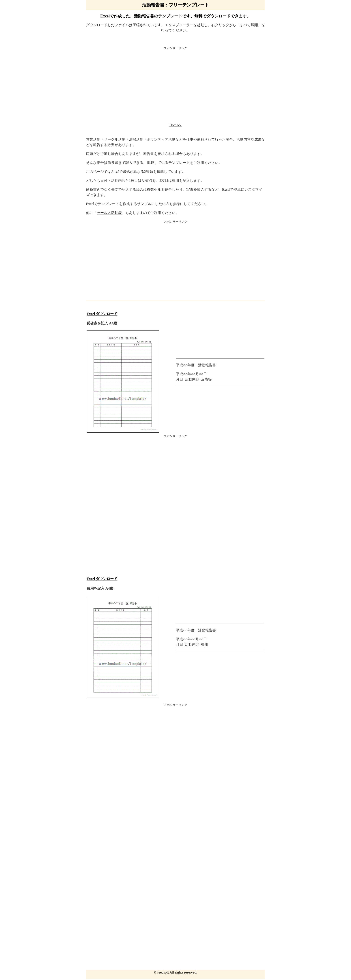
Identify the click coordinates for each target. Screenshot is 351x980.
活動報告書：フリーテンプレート (175, 5)
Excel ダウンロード (102, 314)
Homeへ (175, 125)
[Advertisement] (175, 86)
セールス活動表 (109, 213)
